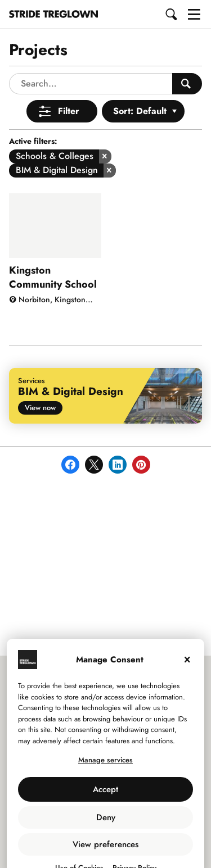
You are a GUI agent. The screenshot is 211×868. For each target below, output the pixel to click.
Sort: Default (140, 90)
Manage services (105, 739)
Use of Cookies (79, 846)
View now (40, 386)
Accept (105, 768)
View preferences (105, 823)
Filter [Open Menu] (69, 90)
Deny (106, 796)
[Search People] (187, 62)
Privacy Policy (134, 846)
